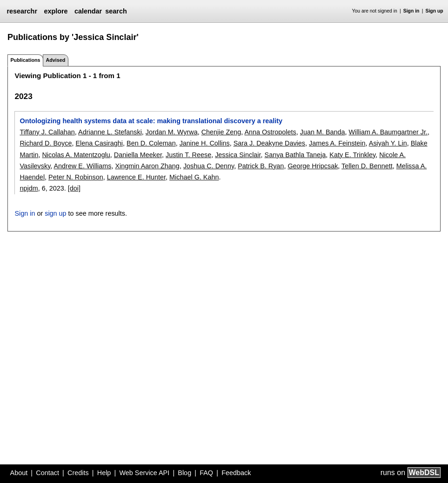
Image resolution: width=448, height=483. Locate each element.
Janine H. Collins (205, 143)
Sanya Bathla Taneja (295, 155)
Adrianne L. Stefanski (110, 132)
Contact (47, 473)
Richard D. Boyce (46, 143)
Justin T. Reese (188, 155)
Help (104, 473)
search (116, 11)
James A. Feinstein (337, 143)
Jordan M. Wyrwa (172, 132)
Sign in (411, 11)
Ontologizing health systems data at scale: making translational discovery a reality (151, 121)
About (19, 473)
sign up (55, 213)
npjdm (29, 188)
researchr (22, 11)
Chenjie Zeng (221, 132)
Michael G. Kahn (194, 177)
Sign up (435, 11)
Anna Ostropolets (271, 132)
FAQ (206, 473)
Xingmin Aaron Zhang (147, 166)
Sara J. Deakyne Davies (269, 143)
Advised (55, 60)
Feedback (236, 473)
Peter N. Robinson (76, 177)
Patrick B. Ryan (261, 166)
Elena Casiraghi (99, 143)
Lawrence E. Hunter (136, 177)
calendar (88, 11)
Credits (78, 473)
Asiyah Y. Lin (388, 143)
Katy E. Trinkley (352, 155)
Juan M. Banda (323, 132)
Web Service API (144, 473)
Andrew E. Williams (83, 166)
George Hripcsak (313, 166)
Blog (184, 473)
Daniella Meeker (138, 155)
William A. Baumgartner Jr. (388, 132)
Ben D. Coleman (151, 143)
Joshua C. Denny (209, 166)
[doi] (74, 188)
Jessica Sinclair (238, 155)
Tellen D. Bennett (367, 166)
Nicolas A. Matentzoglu (76, 155)
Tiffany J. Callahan (47, 132)
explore (56, 11)
